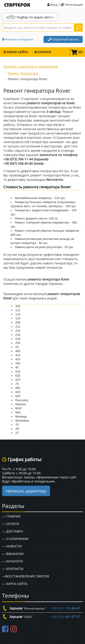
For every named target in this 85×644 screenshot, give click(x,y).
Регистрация (72, 5)
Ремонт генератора (23, 73)
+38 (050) (65, 617)
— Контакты (13, 569)
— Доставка (12, 531)
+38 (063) (65, 608)
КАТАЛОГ (43, 52)
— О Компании (15, 539)
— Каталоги (12, 561)
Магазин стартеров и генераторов (31, 66)
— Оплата (11, 524)
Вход (52, 5)
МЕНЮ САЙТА (16, 52)
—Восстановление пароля (25, 576)
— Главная (11, 516)
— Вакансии (13, 554)
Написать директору (26, 491)
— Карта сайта (15, 584)
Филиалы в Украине (18, 39)
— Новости (12, 546)
